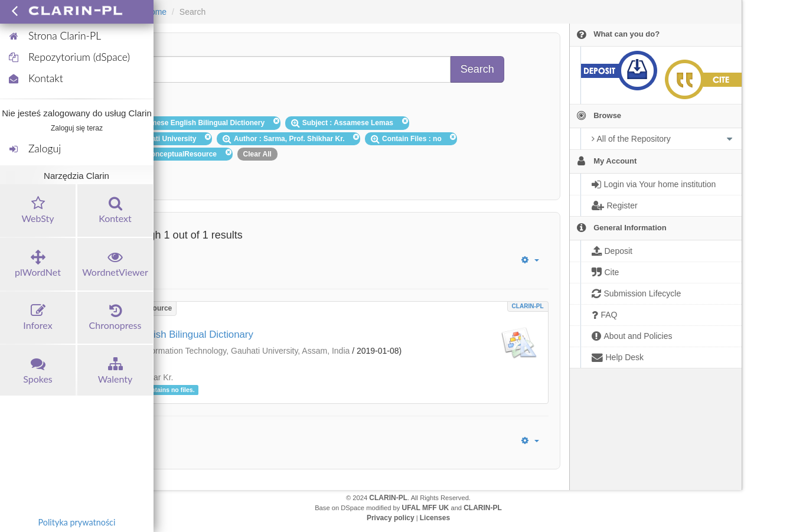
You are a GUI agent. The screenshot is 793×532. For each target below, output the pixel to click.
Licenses (435, 518)
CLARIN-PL (528, 306)
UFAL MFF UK (426, 508)
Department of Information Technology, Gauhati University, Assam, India (218, 351)
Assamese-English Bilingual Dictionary (169, 334)
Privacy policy (391, 518)
